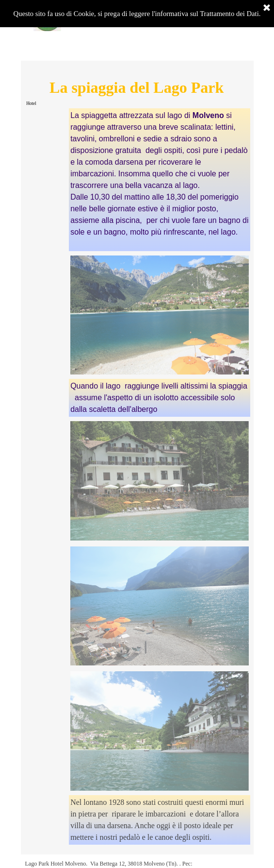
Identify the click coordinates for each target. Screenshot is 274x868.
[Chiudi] (267, 8)
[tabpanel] (160, 180)
